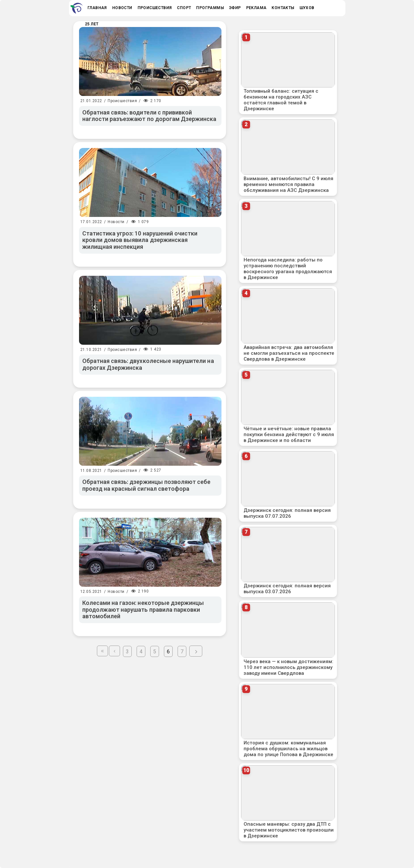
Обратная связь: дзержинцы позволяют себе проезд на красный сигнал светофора (147, 485)
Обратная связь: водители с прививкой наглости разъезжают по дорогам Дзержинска (149, 116)
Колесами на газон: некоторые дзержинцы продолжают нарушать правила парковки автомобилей (143, 609)
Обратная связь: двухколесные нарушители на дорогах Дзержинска (148, 364)
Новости (116, 222)
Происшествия (122, 101)
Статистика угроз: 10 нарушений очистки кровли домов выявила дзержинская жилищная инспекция (140, 240)
